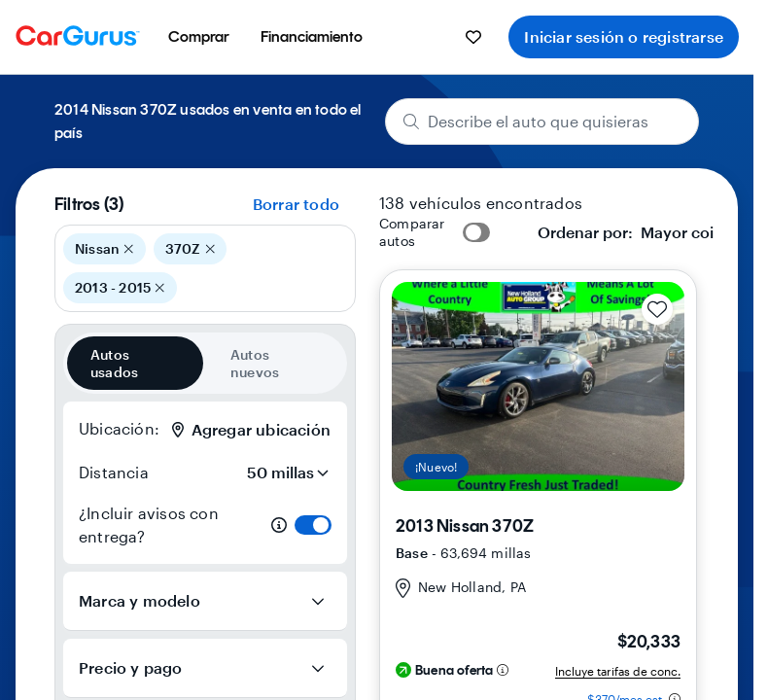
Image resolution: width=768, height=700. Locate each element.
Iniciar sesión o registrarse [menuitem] (624, 36)
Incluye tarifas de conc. (618, 671)
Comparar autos (412, 232)
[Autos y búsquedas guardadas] (473, 37)
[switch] (313, 525)
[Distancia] (282, 472)
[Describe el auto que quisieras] (542, 122)
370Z (190, 249)
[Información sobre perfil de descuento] (503, 670)
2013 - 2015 (120, 288)
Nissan (105, 249)
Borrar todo (296, 204)
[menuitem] (199, 37)
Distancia (114, 472)
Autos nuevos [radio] (255, 363)
